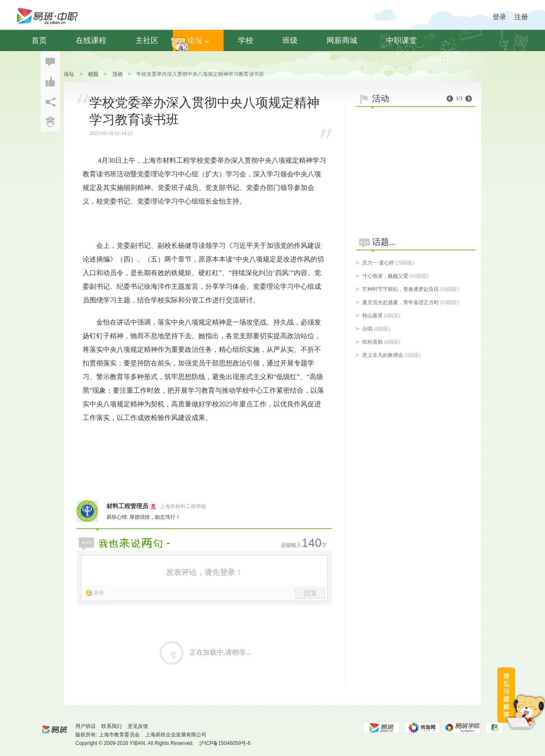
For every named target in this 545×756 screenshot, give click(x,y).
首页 (39, 40)
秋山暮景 (373, 316)
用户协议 (86, 726)
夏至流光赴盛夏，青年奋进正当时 (401, 302)
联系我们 (112, 726)
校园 (93, 74)
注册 (521, 17)
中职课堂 (402, 40)
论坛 (198, 40)
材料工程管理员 (127, 506)
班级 (290, 40)
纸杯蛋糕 (373, 342)
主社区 (147, 40)
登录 (499, 17)
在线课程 (91, 40)
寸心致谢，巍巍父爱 (385, 276)
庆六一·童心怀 (378, 263)
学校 (246, 40)
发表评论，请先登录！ (204, 572)
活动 (118, 74)
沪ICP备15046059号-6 (225, 743)
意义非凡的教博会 (383, 355)
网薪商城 (342, 40)
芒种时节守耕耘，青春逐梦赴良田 (401, 289)
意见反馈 (138, 726)
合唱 (367, 329)
